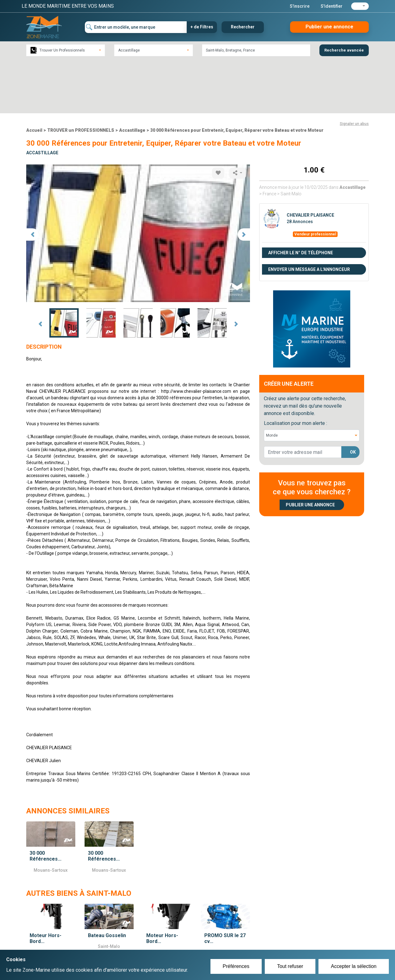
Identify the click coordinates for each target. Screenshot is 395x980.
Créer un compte (168, 937)
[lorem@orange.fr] (303, 398)
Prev (40, 270)
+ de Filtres (202, 27)
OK (353, 398)
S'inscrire (300, 6)
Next (236, 270)
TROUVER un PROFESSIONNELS (81, 76)
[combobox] (66, 50)
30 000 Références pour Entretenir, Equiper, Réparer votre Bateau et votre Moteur (237, 76)
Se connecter (165, 944)
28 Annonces (300, 168)
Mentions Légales (287, 944)
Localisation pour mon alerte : (295, 369)
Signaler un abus (354, 70)
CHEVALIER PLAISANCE (310, 161)
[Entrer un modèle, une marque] (136, 27)
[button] (360, 6)
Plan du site (280, 937)
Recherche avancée (344, 50)
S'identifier (332, 6)
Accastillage (132, 76)
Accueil (34, 76)
